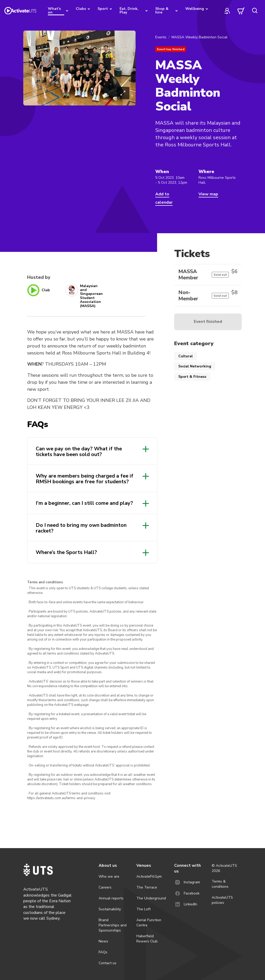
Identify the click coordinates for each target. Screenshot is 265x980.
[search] (255, 11)
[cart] (241, 11)
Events (161, 37)
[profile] (227, 11)
